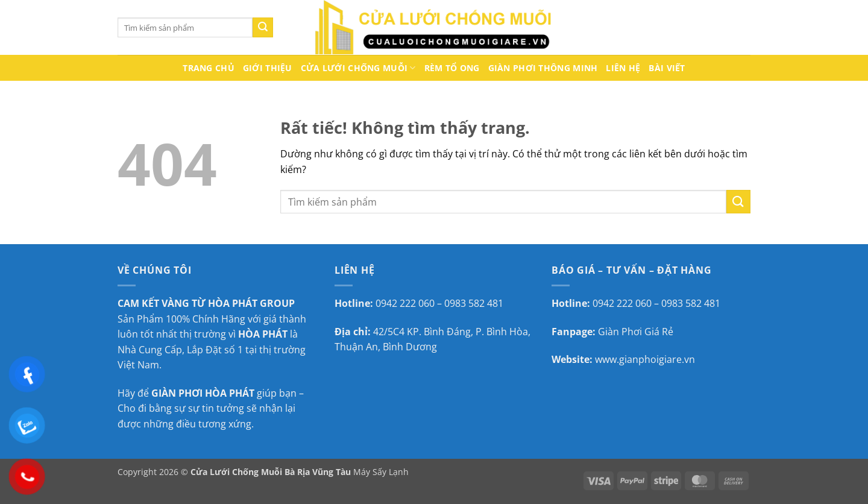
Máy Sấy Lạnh (381, 472)
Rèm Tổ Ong (452, 68)
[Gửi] (263, 28)
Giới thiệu (268, 68)
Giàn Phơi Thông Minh (543, 68)
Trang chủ (209, 68)
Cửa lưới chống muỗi (358, 68)
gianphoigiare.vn (657, 359)
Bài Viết (667, 68)
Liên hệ (623, 68)
